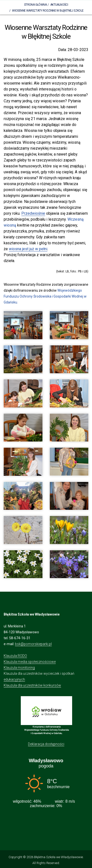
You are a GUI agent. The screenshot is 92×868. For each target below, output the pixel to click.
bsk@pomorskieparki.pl (33, 644)
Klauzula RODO (15, 656)
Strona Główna (35, 5)
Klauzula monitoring (19, 668)
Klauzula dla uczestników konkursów (32, 685)
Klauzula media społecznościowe (30, 662)
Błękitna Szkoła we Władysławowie (59, 857)
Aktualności (59, 5)
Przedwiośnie (33, 213)
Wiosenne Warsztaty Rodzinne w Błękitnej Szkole (48, 11)
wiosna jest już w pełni (28, 249)
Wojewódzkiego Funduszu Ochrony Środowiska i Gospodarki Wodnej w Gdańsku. (45, 296)
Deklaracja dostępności (46, 744)
